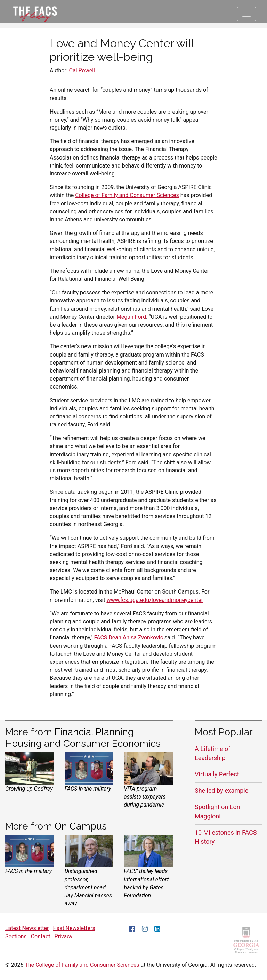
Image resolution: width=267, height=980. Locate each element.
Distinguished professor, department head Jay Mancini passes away (88, 887)
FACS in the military (88, 789)
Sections (16, 936)
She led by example (221, 790)
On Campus (81, 826)
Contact (41, 936)
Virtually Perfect (217, 774)
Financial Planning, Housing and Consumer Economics (83, 738)
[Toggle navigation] (246, 14)
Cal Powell (82, 70)
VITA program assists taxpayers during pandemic (145, 797)
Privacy (64, 936)
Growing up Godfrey (29, 789)
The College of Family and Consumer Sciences (82, 965)
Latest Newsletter (27, 928)
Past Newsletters (74, 928)
